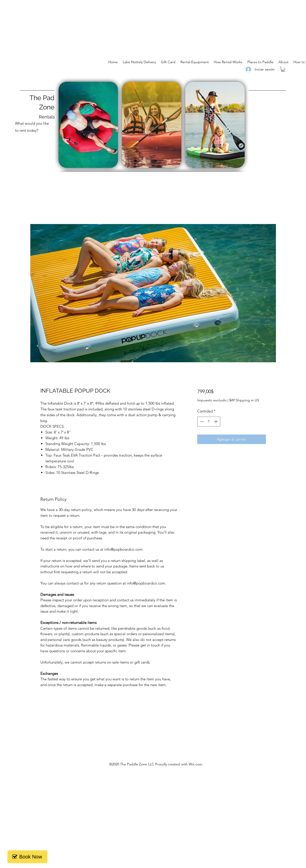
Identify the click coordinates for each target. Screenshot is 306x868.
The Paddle (47, 98)
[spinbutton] (209, 422)
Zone (47, 107)
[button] (283, 69)
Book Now (28, 857)
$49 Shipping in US (244, 400)
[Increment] (216, 422)
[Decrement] (201, 422)
